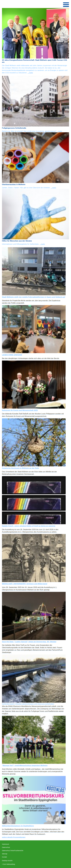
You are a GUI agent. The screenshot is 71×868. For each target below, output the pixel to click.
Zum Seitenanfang (9, 864)
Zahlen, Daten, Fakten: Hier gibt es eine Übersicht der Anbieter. (26, 188)
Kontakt (4, 857)
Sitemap (5, 854)
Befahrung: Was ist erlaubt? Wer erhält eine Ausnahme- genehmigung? (29, 131)
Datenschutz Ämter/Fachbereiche (13, 851)
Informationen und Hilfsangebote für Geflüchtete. (21, 244)
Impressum (6, 844)
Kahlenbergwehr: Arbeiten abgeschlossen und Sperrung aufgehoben (28, 704)
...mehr (30, 73)
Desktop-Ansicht (7, 861)
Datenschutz (6, 847)
